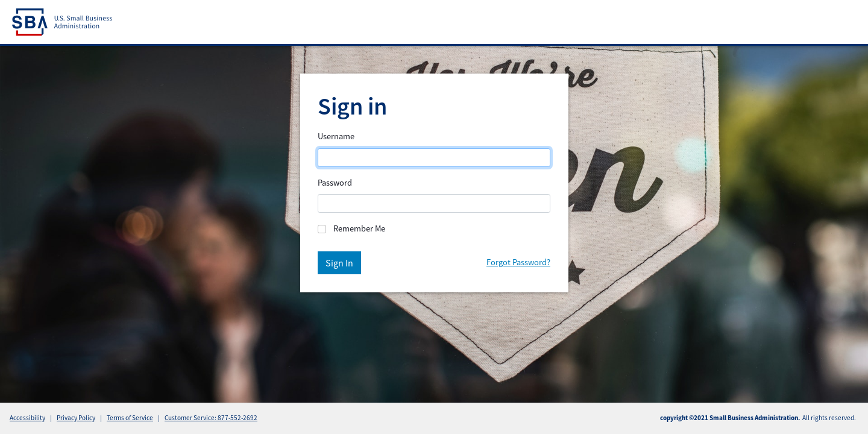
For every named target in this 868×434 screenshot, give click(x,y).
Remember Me (359, 228)
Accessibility (27, 418)
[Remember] (322, 229)
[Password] (434, 203)
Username (336, 136)
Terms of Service (130, 418)
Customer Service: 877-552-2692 (211, 418)
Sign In (339, 263)
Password (335, 183)
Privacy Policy (76, 418)
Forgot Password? (518, 262)
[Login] (434, 158)
